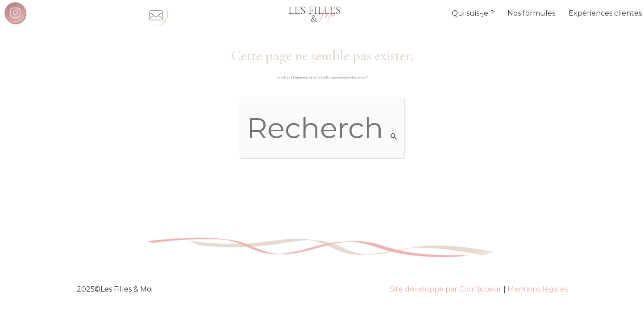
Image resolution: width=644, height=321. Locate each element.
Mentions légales (538, 289)
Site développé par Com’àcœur (446, 289)
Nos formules (531, 13)
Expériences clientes (605, 13)
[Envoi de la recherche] (394, 136)
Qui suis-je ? (473, 13)
